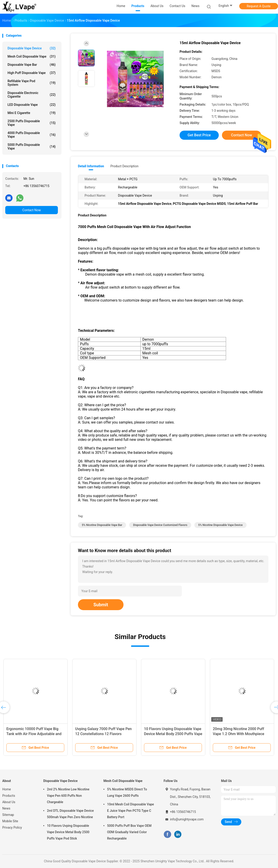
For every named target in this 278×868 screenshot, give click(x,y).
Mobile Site (10, 821)
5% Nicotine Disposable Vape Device (220, 525)
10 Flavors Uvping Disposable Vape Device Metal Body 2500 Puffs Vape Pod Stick (173, 734)
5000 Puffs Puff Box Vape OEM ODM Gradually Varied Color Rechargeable (129, 832)
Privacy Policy (12, 827)
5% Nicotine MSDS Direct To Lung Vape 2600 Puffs (127, 792)
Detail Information (91, 166)
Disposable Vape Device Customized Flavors (160, 525)
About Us (9, 802)
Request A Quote (259, 6)
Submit (101, 605)
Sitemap (8, 815)
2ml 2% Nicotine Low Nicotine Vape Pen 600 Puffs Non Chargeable (68, 796)
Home (7, 789)
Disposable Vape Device (32, 48)
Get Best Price (199, 135)
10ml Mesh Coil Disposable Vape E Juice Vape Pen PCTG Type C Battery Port (131, 811)
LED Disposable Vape (32, 105)
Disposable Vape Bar (32, 65)
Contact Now (32, 210)
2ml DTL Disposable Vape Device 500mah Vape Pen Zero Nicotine (70, 814)
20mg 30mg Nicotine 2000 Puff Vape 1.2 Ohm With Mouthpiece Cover (239, 734)
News (6, 808)
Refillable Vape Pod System (32, 83)
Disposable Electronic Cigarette (32, 95)
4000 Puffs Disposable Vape (32, 135)
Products (9, 796)
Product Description (124, 166)
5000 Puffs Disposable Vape (32, 147)
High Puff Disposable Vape (32, 73)
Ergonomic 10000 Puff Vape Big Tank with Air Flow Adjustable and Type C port (34, 734)
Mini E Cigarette (32, 113)
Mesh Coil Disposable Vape (32, 56)
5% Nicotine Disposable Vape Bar (102, 525)
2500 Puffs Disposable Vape (32, 123)
